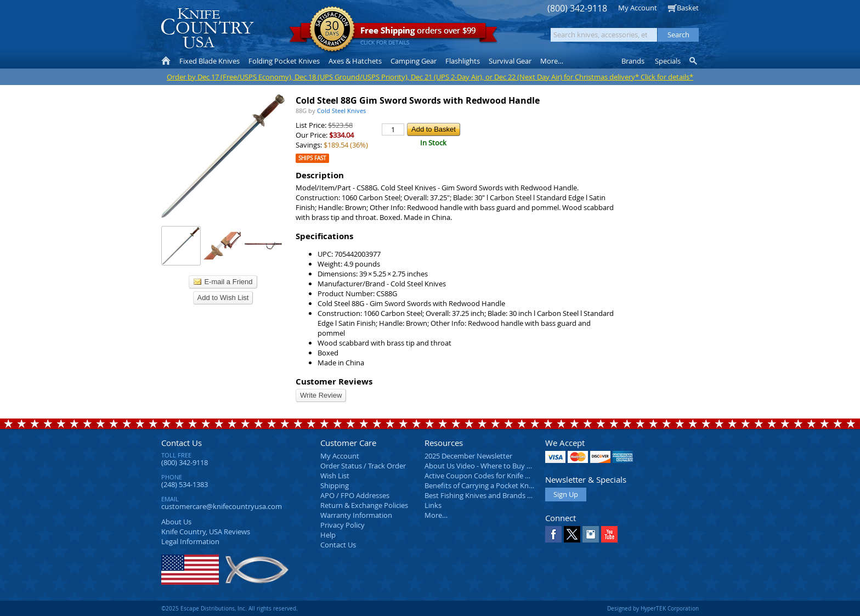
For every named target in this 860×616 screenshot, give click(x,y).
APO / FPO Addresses (355, 495)
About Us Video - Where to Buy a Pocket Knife (499, 466)
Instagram (591, 534)
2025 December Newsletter (468, 456)
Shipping (335, 485)
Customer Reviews (334, 382)
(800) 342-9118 (577, 9)
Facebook (553, 534)
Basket (688, 8)
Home (166, 61)
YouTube (609, 534)
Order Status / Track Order (363, 466)
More (552, 61)
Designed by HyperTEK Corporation (653, 608)
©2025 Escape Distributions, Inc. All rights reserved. (230, 608)
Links (433, 505)
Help (328, 535)
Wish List (335, 476)
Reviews (206, 532)
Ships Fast (312, 158)
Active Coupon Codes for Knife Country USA (496, 476)
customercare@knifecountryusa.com (222, 506)
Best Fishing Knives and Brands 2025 (483, 495)
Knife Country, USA (207, 28)
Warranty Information (356, 515)
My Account (638, 8)
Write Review (321, 395)
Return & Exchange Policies (364, 505)
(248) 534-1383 (185, 484)
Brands (633, 61)
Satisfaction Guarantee (332, 30)
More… (436, 515)
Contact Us (182, 443)
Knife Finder (694, 61)
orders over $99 (393, 33)
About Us (176, 522)
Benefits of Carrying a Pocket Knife (480, 485)
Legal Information (190, 541)
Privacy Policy (343, 525)
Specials (668, 61)
